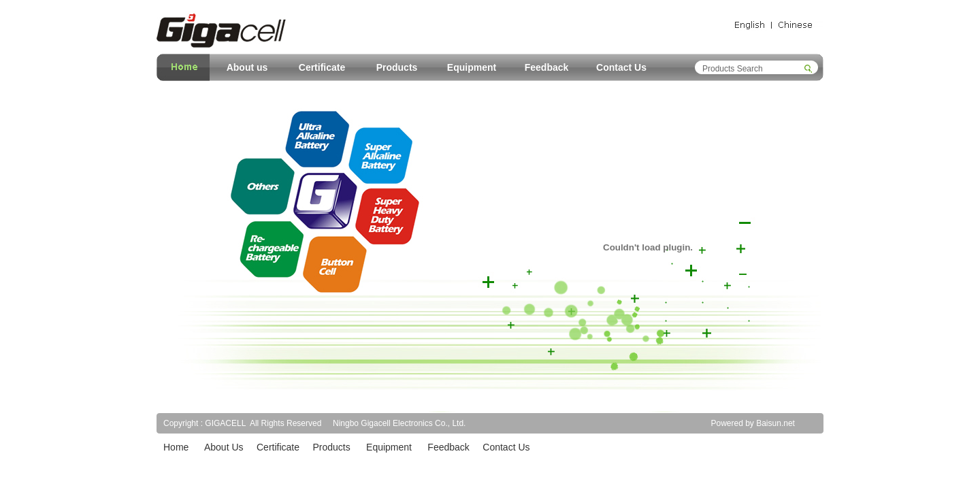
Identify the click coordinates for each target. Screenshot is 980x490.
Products (397, 67)
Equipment (472, 67)
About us (247, 67)
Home (176, 447)
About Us (224, 447)
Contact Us (621, 67)
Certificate (322, 67)
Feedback (547, 67)
